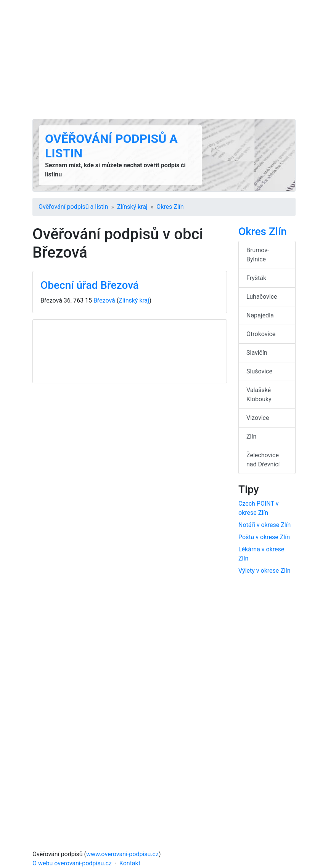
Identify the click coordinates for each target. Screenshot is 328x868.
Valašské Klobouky (259, 395)
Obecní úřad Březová (90, 285)
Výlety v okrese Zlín (264, 571)
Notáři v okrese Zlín (264, 525)
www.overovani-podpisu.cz (122, 854)
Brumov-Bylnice (258, 255)
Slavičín (257, 353)
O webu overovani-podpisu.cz (72, 863)
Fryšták (256, 278)
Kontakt (130, 863)
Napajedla (260, 315)
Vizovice (258, 418)
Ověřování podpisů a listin (73, 207)
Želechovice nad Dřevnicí (263, 460)
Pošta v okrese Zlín (264, 537)
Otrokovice (261, 334)
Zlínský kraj (132, 207)
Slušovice (259, 371)
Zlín (251, 436)
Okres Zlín (170, 207)
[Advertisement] (164, 59)
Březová (104, 300)
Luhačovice (262, 297)
